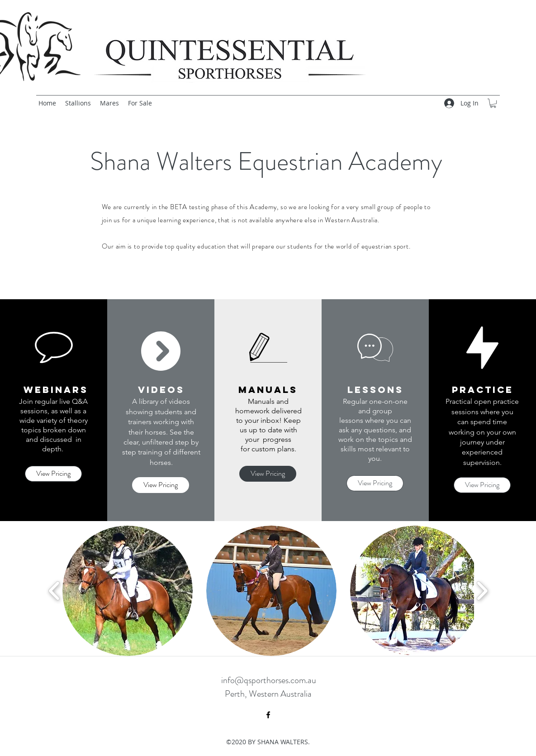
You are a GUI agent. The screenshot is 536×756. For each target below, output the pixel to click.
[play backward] (55, 591)
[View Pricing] (53, 474)
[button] (493, 103)
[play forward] (482, 591)
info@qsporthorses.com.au (269, 680)
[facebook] (268, 715)
